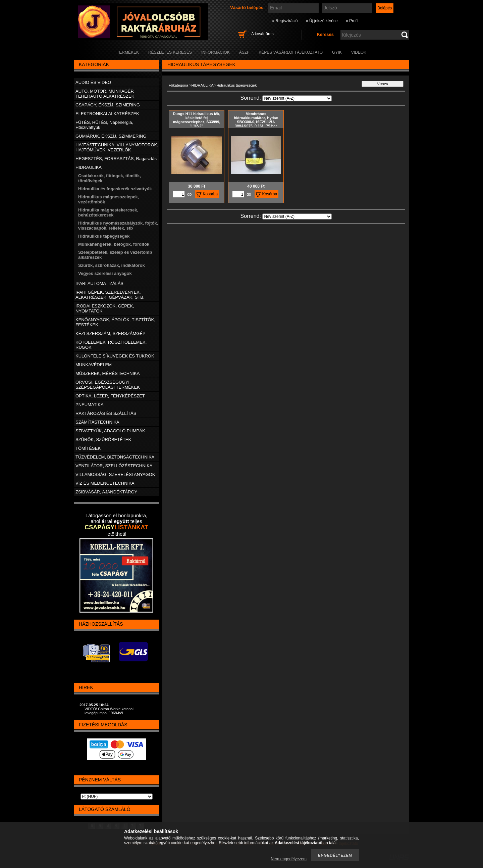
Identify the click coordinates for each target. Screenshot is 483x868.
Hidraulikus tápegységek (104, 236)
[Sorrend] (297, 98)
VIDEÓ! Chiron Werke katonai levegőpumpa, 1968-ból (109, 711)
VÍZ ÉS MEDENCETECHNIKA (105, 483)
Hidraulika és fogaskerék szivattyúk (115, 189)
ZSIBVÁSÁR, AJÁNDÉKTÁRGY (106, 492)
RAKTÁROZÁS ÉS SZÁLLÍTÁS (106, 413)
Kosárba (210, 194)
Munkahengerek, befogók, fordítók (114, 244)
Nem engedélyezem (289, 859)
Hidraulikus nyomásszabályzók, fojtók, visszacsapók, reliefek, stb (118, 226)
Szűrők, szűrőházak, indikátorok (112, 265)
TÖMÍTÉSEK (88, 448)
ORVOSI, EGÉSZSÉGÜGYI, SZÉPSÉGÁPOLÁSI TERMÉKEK (108, 385)
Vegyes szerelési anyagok (105, 273)
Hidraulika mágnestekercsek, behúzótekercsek (108, 212)
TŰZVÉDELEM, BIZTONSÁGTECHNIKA (115, 457)
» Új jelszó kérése (322, 21)
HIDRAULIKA (202, 85)
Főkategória (178, 85)
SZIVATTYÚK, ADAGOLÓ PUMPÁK (110, 431)
